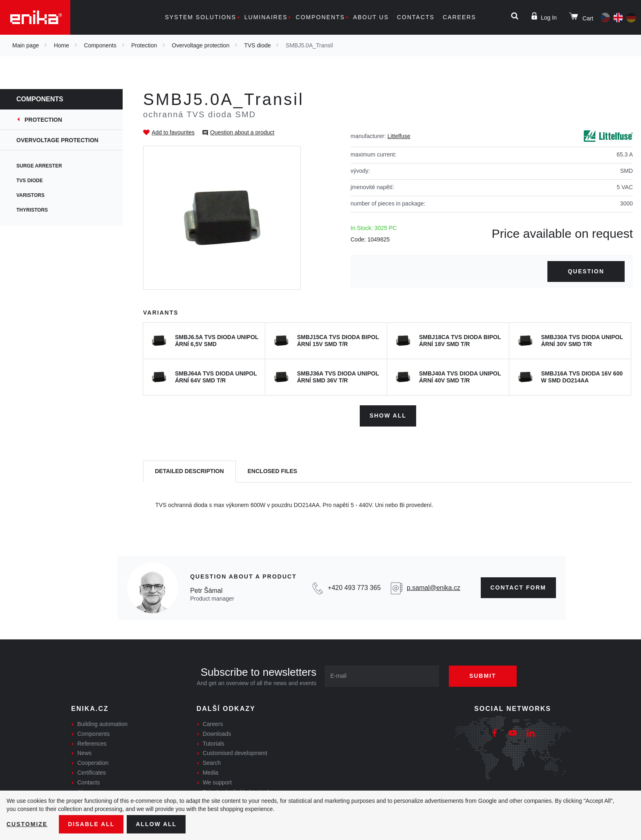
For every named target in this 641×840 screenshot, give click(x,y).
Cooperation (93, 763)
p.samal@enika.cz (434, 588)
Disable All (91, 824)
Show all (388, 416)
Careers (459, 17)
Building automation (102, 724)
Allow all (156, 824)
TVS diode (257, 45)
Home (62, 45)
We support (217, 782)
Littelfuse (399, 136)
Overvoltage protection (201, 45)
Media (211, 773)
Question (586, 271)
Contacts (416, 17)
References (92, 744)
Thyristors (32, 210)
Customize (27, 824)
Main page (26, 45)
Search (212, 763)
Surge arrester (39, 166)
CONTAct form (519, 588)
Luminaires (266, 17)
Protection (144, 45)
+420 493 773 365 (354, 588)
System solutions (200, 17)
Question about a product (242, 132)
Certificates (92, 773)
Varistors (30, 195)
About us (371, 17)
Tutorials (214, 744)
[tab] (189, 472)
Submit (483, 676)
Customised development (235, 753)
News (84, 753)
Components (320, 17)
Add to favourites (173, 132)
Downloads (217, 734)
